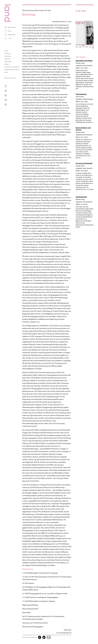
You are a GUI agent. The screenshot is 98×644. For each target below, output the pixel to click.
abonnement (12, 27)
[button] (48, 637)
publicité (7, 59)
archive (10, 38)
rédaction (7, 53)
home (6, 51)
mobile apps (12, 35)
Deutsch (7, 78)
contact (7, 64)
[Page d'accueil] (8, 21)
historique (8, 56)
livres (10, 31)
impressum (8, 62)
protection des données (12, 67)
